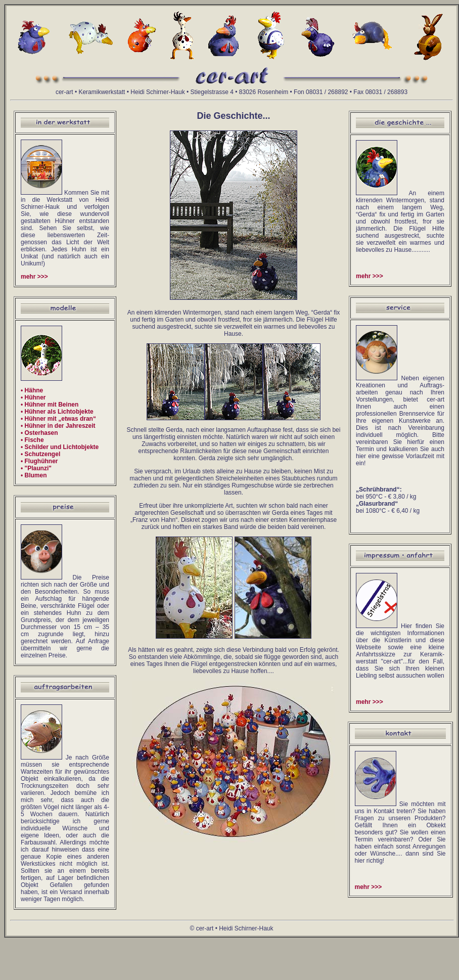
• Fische (32, 440)
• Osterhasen (39, 433)
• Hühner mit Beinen (50, 405)
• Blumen (34, 475)
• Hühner (33, 397)
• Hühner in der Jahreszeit (58, 426)
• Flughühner (39, 461)
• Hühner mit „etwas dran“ (58, 419)
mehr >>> (34, 277)
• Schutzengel (40, 454)
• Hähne (32, 390)
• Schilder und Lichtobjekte (60, 447)
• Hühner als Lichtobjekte (57, 412)
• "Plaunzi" (36, 468)
